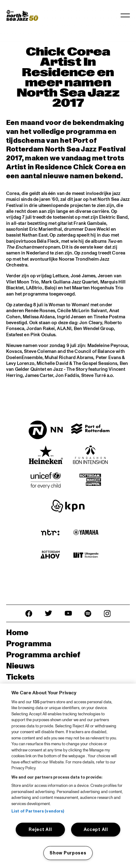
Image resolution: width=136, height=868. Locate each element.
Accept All (96, 829)
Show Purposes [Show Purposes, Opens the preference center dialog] (68, 853)
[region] (68, 776)
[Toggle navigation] (125, 15)
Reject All (40, 829)
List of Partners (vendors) (38, 811)
